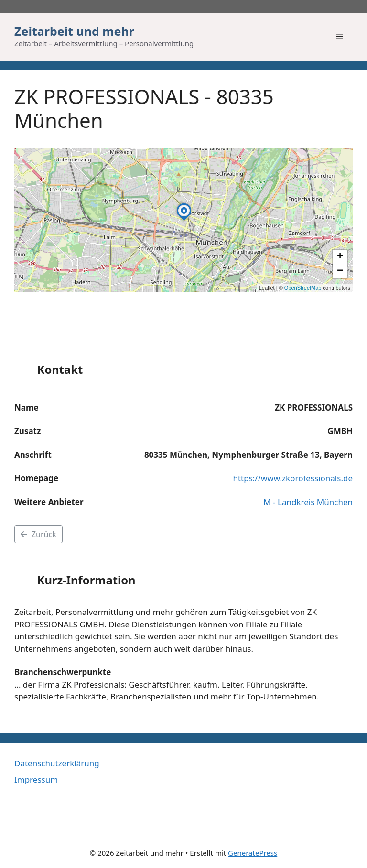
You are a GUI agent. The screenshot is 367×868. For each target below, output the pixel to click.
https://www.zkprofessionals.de (293, 478)
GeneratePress (253, 853)
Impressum (36, 779)
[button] (184, 221)
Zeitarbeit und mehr (74, 31)
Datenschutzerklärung (57, 763)
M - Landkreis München (308, 502)
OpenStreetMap (303, 288)
